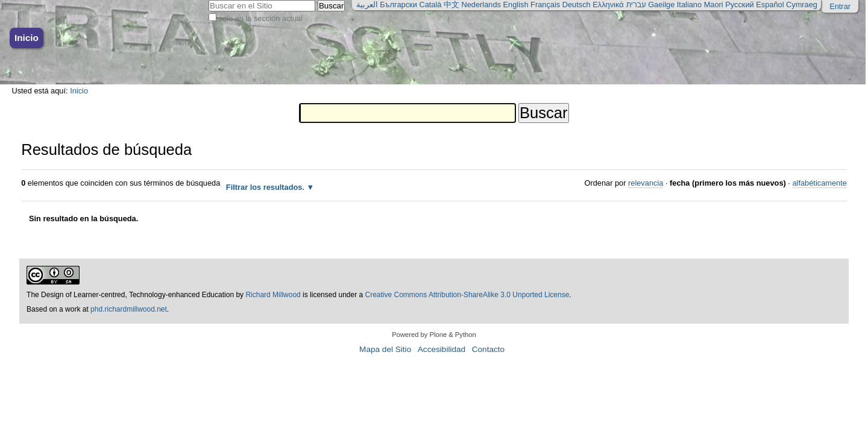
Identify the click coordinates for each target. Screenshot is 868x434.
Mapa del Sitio (385, 349)
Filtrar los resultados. (265, 187)
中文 (451, 5)
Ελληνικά (608, 5)
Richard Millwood (273, 295)
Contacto (488, 349)
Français (545, 5)
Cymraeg (802, 5)
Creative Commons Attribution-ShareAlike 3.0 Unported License (467, 295)
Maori (714, 5)
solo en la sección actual (261, 18)
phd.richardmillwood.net (129, 309)
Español (770, 5)
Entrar (840, 6)
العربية (367, 5)
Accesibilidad (442, 349)
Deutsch (577, 5)
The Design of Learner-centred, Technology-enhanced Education (131, 295)
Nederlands (481, 5)
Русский (739, 5)
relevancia (646, 183)
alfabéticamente (819, 183)
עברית (636, 5)
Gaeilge (661, 5)
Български (398, 5)
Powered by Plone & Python (434, 335)
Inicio (27, 38)
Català (430, 5)
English (516, 5)
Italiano (689, 5)
